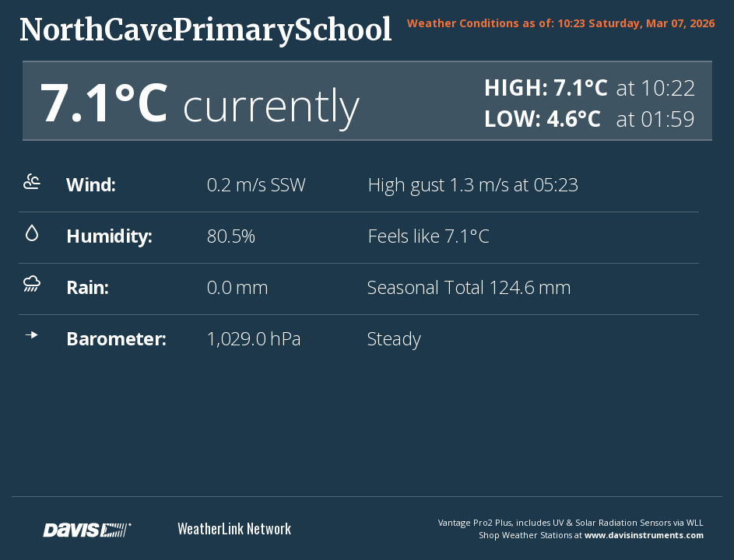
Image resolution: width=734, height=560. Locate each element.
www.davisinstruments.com (644, 535)
